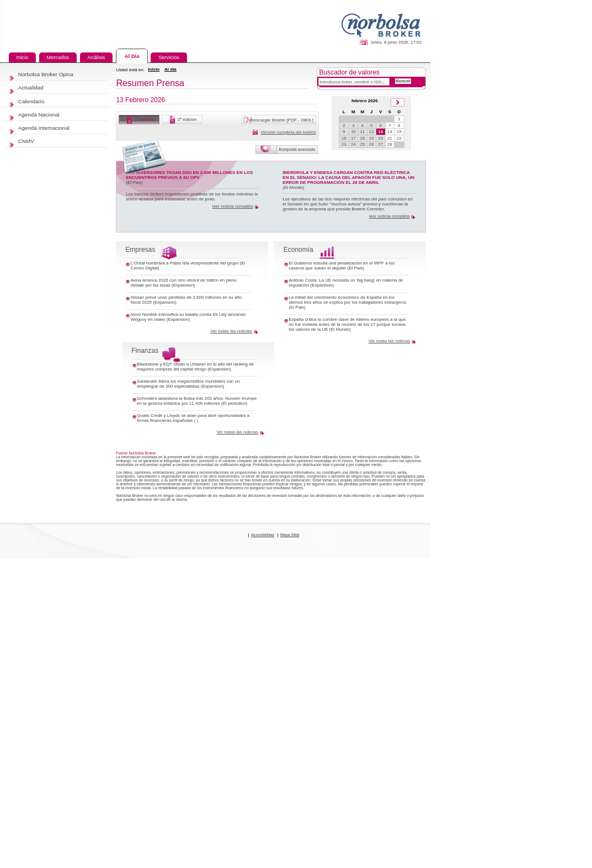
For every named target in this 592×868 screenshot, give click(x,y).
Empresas (195, 372)
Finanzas (201, 525)
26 (511, 201)
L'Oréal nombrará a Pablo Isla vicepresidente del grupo (261, 393)
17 (486, 192)
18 (498, 192)
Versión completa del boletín (393, 181)
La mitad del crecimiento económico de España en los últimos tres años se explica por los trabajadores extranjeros (477, 452)
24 (486, 201)
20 (523, 192)
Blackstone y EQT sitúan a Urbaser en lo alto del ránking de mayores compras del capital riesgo (260, 549)
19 (511, 192)
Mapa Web (397, 833)
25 (498, 201)
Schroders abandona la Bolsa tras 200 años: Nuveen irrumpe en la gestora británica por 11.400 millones (266, 609)
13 (523, 182)
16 (473, 192)
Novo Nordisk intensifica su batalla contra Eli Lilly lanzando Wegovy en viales (252, 474)
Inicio (216, 90)
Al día (241, 90)
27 (523, 201)
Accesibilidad (356, 833)
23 (473, 201)
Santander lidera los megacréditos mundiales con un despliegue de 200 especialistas (266, 583)
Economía (412, 372)
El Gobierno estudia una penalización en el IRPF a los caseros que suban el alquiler (477, 396)
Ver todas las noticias (318, 496)
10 (486, 182)
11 (498, 182)
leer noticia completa (320, 292)
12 (511, 182)
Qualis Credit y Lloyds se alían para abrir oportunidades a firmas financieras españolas (270, 643)
